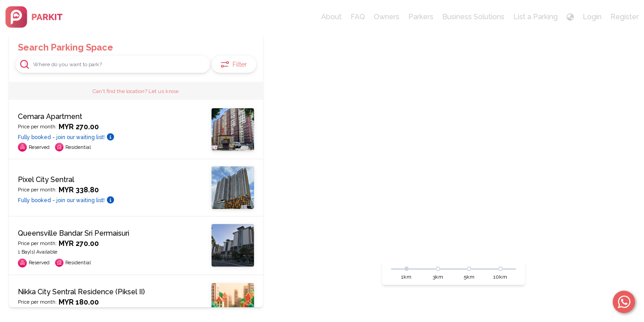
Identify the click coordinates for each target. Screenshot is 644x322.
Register (625, 17)
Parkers (421, 17)
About (331, 17)
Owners (387, 17)
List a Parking (536, 17)
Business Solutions (473, 17)
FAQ (358, 17)
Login (592, 17)
